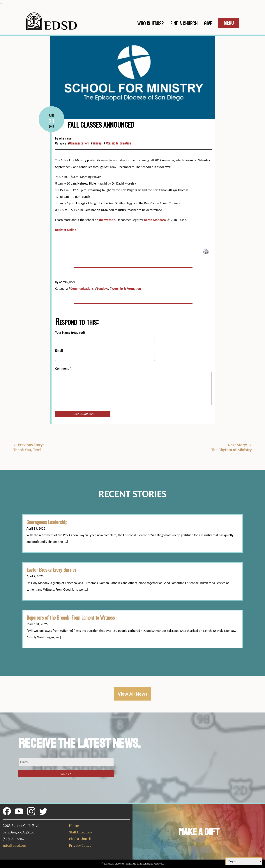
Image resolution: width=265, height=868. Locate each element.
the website (107, 220)
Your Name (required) (70, 333)
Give (208, 23)
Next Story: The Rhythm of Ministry (232, 447)
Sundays (97, 143)
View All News (132, 694)
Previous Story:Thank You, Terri (29, 447)
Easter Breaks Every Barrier (51, 570)
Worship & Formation (118, 143)
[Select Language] (244, 861)
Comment (63, 369)
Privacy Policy (80, 845)
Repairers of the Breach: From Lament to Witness (71, 617)
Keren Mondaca (155, 220)
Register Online (66, 230)
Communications (79, 143)
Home (74, 826)
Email (59, 351)
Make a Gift (199, 832)
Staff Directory (81, 832)
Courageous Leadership (47, 522)
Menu (229, 23)
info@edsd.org (14, 845)
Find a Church (80, 839)
